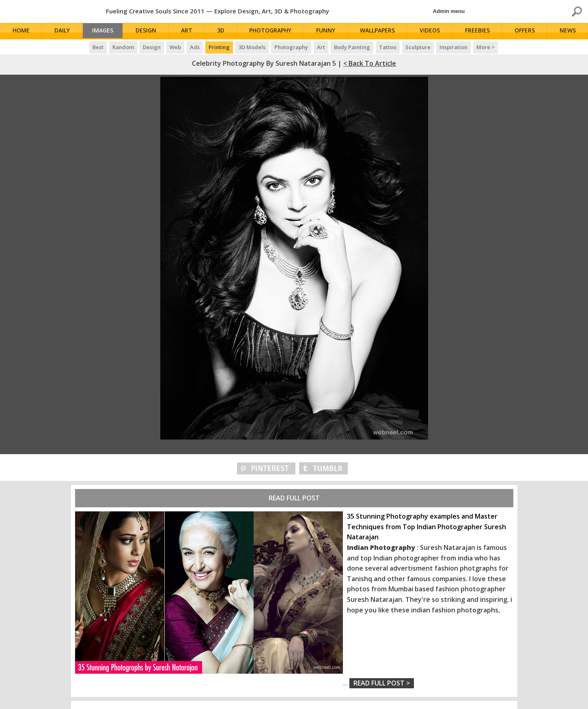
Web (175, 47)
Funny (328, 31)
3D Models (252, 47)
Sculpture (418, 47)
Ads (195, 47)
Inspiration (453, 47)
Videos (432, 31)
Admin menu (449, 11)
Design (150, 31)
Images (105, 31)
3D (224, 31)
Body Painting (352, 47)
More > (486, 47)
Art (191, 31)
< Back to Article (370, 63)
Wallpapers (380, 31)
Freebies (479, 31)
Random (123, 47)
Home (22, 31)
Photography (274, 31)
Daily (62, 31)
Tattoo (388, 47)
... (378, 683)
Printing (219, 47)
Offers (526, 31)
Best (98, 47)
